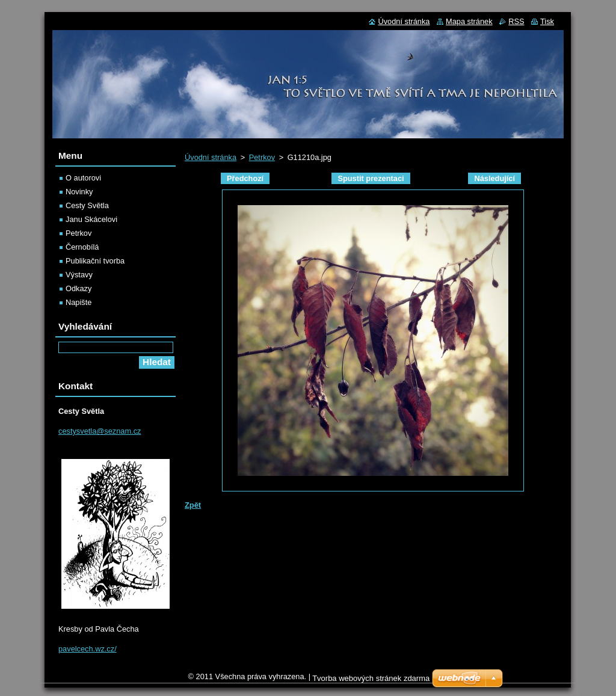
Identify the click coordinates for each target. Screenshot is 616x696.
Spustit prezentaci (371, 178)
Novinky (79, 192)
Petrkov (262, 157)
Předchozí (245, 178)
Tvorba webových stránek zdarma (371, 678)
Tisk (547, 21)
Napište (79, 302)
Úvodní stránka (211, 157)
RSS (516, 21)
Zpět (193, 505)
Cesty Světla (87, 205)
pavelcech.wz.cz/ (88, 649)
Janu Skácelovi (91, 219)
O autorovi (83, 178)
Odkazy (79, 288)
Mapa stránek (469, 21)
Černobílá (82, 247)
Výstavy (79, 275)
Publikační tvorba (95, 261)
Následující (494, 178)
